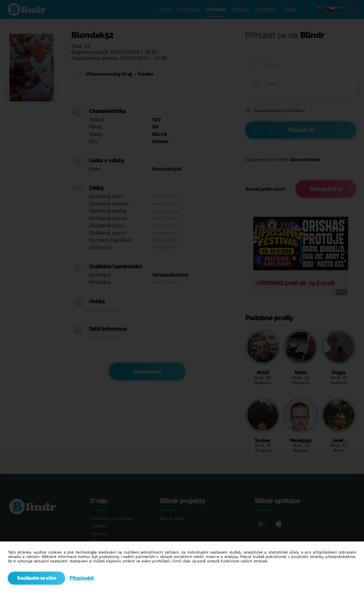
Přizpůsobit (82, 578)
